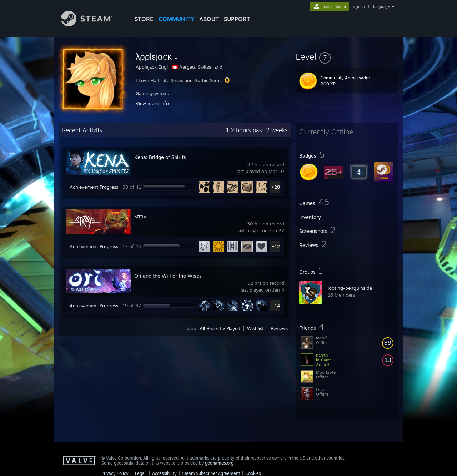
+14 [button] (276, 306)
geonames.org (219, 463)
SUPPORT (237, 19)
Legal (140, 473)
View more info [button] (152, 103)
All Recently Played (220, 328)
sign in (359, 6)
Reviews (279, 328)
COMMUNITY (176, 19)
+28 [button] (276, 187)
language (381, 6)
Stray (140, 216)
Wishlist (255, 328)
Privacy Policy (115, 473)
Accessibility (164, 473)
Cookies (253, 473)
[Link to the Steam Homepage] (92, 24)
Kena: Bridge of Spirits (160, 157)
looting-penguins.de (350, 288)
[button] (347, 56)
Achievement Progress (94, 187)
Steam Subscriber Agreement (211, 473)
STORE (144, 19)
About (209, 19)
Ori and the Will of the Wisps (168, 276)
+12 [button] (276, 246)
